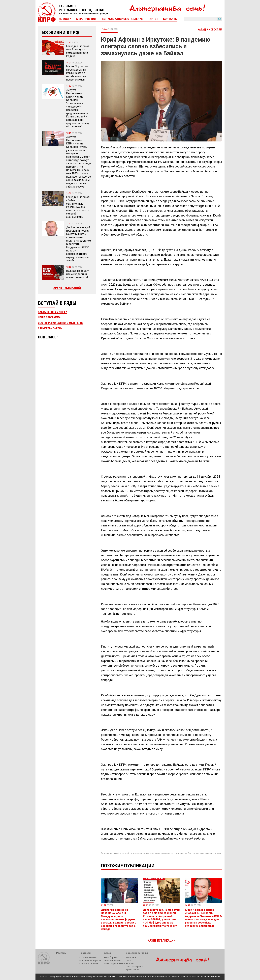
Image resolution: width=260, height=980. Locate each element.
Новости (65, 19)
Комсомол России (89, 964)
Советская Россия (112, 961)
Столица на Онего (88, 957)
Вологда (130, 964)
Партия (153, 19)
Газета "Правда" (111, 957)
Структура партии (50, 328)
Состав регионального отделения (61, 323)
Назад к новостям (210, 30)
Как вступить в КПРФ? (52, 312)
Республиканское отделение (122, 19)
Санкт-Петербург (134, 966)
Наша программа (49, 317)
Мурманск (131, 957)
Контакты (170, 19)
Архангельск (132, 970)
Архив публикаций (67, 288)
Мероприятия (86, 19)
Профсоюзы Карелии (90, 961)
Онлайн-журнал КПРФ (114, 964)
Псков (129, 961)
